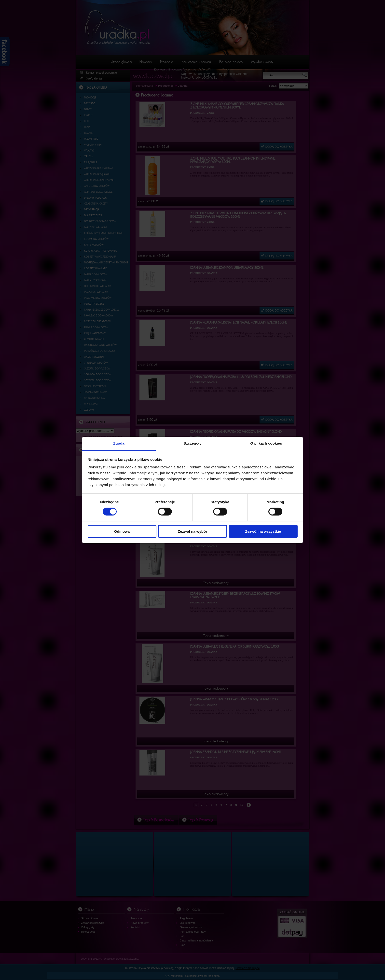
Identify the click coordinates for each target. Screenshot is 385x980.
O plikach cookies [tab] (266, 443)
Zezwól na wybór (192, 531)
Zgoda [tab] (119, 443)
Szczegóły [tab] (192, 443)
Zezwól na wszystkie (263, 531)
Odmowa (122, 531)
